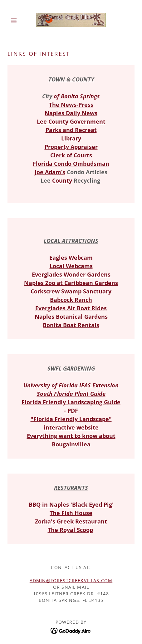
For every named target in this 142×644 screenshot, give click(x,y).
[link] (71, 20)
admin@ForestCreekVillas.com (71, 580)
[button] (17, 20)
